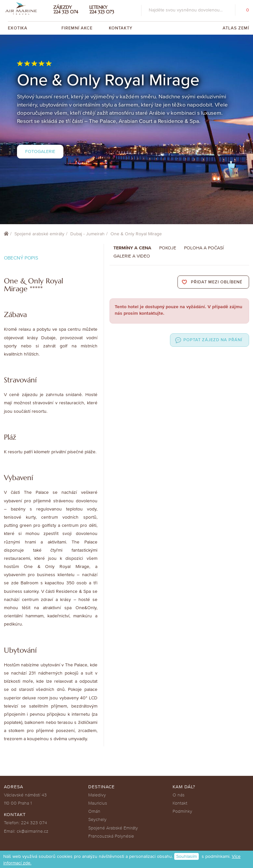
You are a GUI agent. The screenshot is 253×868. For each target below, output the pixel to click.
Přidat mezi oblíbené (217, 282)
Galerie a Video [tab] (132, 256)
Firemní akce (77, 28)
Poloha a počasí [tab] (204, 248)
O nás (178, 795)
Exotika (18, 28)
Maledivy (97, 795)
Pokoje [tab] (168, 248)
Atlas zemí (236, 28)
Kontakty (121, 28)
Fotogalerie (40, 151)
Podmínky (182, 811)
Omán (94, 811)
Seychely (97, 819)
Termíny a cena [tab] (132, 248)
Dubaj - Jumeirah (87, 234)
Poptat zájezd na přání (213, 340)
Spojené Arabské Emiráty (113, 828)
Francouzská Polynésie (111, 836)
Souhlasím (186, 856)
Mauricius (98, 803)
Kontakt (180, 803)
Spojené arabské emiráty (39, 234)
